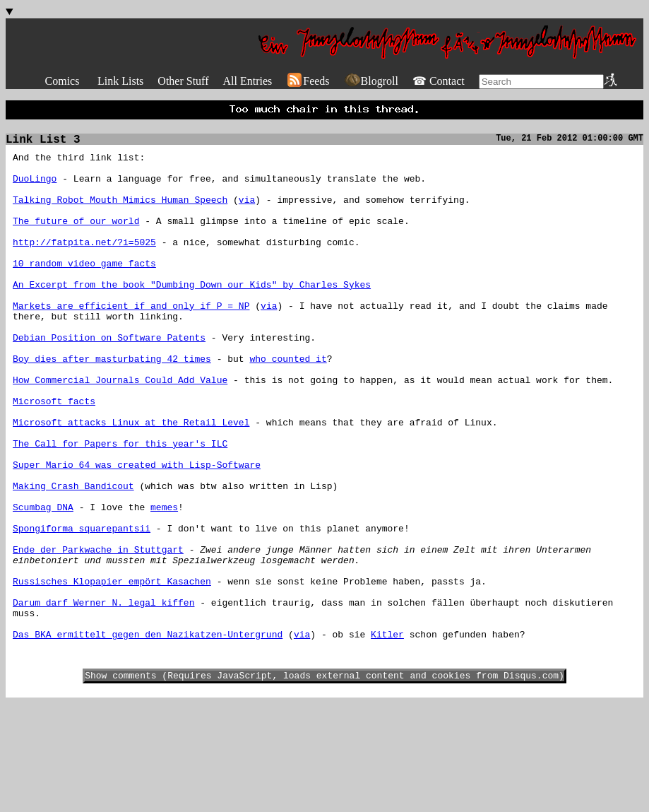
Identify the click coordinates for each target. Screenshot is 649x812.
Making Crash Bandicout (73, 558)
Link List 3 (43, 144)
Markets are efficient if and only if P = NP (131, 342)
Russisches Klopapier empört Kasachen (112, 673)
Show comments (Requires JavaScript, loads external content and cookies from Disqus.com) (324, 784)
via (247, 215)
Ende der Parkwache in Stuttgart (98, 635)
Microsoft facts (54, 457)
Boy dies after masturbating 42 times (112, 406)
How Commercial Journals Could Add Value (120, 431)
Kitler (387, 736)
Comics (62, 81)
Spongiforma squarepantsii (82, 609)
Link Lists (120, 81)
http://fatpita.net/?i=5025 (84, 266)
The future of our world (76, 240)
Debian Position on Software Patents (109, 380)
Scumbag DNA (43, 584)
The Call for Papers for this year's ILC (120, 507)
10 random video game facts (84, 291)
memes (164, 584)
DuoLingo (35, 189)
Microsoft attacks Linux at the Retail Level (131, 482)
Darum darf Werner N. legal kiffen (103, 698)
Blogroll (371, 81)
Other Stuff (183, 81)
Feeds (308, 81)
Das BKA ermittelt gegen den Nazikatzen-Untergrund (148, 736)
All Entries (247, 81)
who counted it (288, 406)
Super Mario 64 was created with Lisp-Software (137, 533)
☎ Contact (439, 81)
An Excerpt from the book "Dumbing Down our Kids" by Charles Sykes (192, 317)
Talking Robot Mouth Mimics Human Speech (120, 215)
